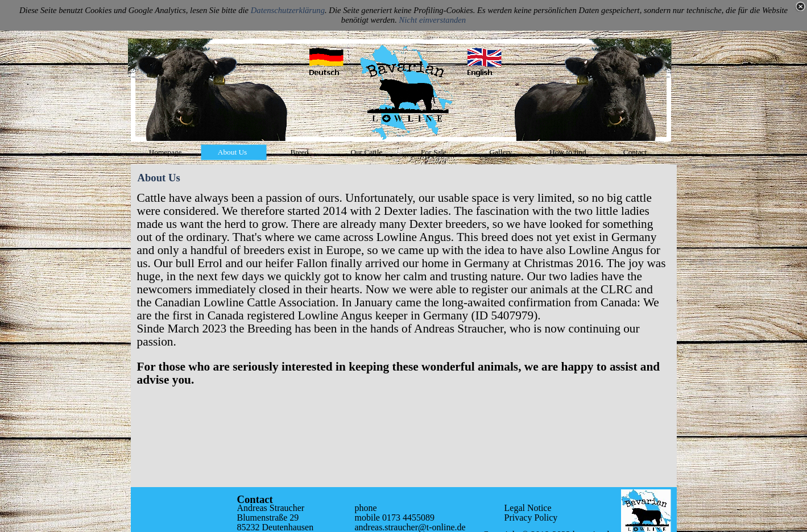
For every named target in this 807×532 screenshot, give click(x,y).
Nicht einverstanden (433, 20)
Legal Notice (528, 508)
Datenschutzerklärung (288, 10)
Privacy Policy (531, 518)
